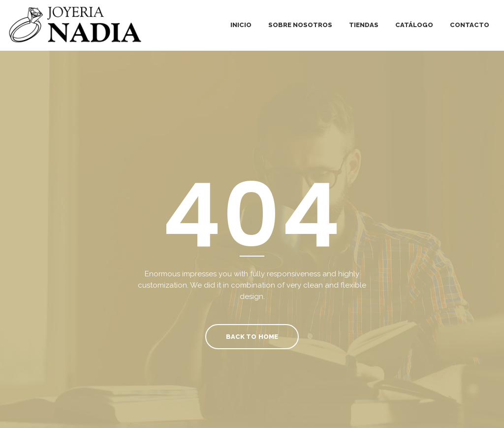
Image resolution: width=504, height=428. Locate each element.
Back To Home (252, 337)
